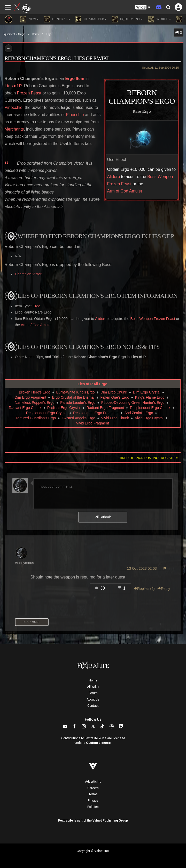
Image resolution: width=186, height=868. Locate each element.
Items (35, 34)
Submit (103, 517)
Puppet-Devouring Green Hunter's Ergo (133, 403)
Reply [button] (164, 589)
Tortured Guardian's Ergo (36, 418)
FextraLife (66, 821)
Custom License (98, 743)
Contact (93, 706)
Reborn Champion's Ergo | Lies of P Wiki (57, 58)
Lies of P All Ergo (92, 384)
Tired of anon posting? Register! (149, 458)
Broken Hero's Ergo (35, 392)
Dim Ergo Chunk (114, 392)
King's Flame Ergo (150, 397)
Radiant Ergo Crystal (64, 408)
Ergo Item (75, 79)
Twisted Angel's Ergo (79, 418)
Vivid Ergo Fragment (92, 423)
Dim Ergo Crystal (147, 392)
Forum (93, 693)
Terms (93, 794)
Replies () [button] (144, 589)
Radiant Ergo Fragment (105, 408)
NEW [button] (29, 19)
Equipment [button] (127, 19)
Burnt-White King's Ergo (75, 392)
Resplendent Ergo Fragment (96, 413)
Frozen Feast (119, 184)
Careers (93, 788)
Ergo (49, 34)
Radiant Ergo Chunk (25, 408)
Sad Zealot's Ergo (139, 413)
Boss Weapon (160, 177)
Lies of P (13, 86)
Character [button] (91, 19)
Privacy (93, 801)
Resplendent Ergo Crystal (47, 413)
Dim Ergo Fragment (30, 397)
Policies (93, 807)
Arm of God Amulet (125, 191)
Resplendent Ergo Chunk (150, 408)
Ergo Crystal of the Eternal (73, 397)
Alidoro (114, 177)
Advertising (93, 782)
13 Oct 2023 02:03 (142, 568)
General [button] (57, 19)
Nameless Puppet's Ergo (35, 403)
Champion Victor (28, 274)
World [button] (160, 19)
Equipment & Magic (14, 34)
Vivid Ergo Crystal (149, 418)
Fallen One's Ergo (115, 397)
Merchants (14, 129)
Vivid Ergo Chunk (115, 418)
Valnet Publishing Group (110, 821)
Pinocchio (14, 107)
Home (93, 680)
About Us (93, 700)
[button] (143, 7)
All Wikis (93, 687)
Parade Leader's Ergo (78, 403)
